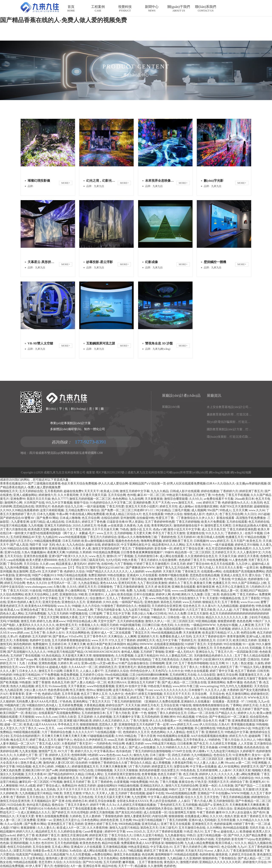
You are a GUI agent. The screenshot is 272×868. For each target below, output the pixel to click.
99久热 (154, 782)
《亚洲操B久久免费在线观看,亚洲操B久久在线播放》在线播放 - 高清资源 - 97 (194, 702)
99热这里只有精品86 (27, 675)
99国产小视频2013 (44, 575)
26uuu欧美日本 (244, 499)
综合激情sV (97, 598)
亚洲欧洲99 (168, 717)
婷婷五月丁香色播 (94, 522)
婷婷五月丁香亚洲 (156, 851)
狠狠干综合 (81, 503)
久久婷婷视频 (103, 717)
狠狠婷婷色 (210, 858)
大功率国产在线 (34, 503)
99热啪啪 (262, 724)
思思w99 (35, 571)
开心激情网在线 (75, 591)
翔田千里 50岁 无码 (42, 545)
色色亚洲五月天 (105, 579)
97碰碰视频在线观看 (101, 736)
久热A (25, 552)
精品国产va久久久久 (167, 759)
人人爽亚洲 (246, 625)
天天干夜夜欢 (77, 686)
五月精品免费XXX (77, 510)
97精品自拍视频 (255, 537)
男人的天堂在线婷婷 (163, 801)
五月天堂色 (211, 797)
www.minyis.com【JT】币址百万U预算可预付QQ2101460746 (85, 568)
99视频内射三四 (15, 705)
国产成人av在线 (88, 759)
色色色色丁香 (253, 682)
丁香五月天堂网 (48, 617)
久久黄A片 (209, 606)
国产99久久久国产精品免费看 (248, 835)
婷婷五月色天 (150, 705)
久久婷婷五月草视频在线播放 (136, 805)
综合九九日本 (74, 506)
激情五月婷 (28, 621)
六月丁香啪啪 (123, 564)
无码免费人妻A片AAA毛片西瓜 (37, 702)
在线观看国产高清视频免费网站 (244, 571)
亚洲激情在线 (195, 533)
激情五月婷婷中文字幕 (135, 491)
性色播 (102, 526)
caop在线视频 (16, 560)
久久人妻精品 (176, 732)
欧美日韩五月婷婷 (245, 640)
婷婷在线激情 (157, 858)
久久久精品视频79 (56, 855)
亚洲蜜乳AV (257, 782)
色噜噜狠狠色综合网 (133, 858)
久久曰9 (41, 583)
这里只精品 (38, 522)
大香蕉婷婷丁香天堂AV (77, 744)
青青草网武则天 (161, 526)
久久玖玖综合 (72, 862)
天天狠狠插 (27, 717)
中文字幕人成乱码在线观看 (166, 797)
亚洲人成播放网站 (25, 495)
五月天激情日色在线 (192, 828)
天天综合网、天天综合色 (208, 694)
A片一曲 (76, 866)
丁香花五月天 (141, 633)
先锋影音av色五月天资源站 (50, 851)
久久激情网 (155, 866)
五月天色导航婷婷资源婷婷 (135, 759)
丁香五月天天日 (99, 702)
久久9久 (72, 587)
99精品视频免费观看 (47, 541)
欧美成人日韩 (109, 491)
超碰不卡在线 (155, 793)
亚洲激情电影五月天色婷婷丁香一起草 (144, 724)
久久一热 (6, 721)
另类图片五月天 (218, 782)
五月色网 (126, 820)
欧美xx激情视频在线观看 (98, 541)
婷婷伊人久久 (246, 713)
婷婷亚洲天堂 (98, 835)
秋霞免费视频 (69, 675)
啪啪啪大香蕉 (261, 770)
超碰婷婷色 (247, 606)
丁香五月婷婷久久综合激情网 (158, 560)
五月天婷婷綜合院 (31, 491)
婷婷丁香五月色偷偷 (204, 747)
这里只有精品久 (123, 690)
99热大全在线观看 (197, 671)
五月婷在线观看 (237, 522)
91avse (208, 851)
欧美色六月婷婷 (260, 610)
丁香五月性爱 (115, 506)
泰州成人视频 (130, 652)
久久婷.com (47, 564)
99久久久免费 (177, 614)
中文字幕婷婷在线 (122, 629)
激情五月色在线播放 (127, 855)
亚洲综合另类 (136, 809)
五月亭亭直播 (71, 694)
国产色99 (259, 812)
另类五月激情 (72, 793)
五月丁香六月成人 (202, 568)
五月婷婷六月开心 (186, 579)
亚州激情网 (128, 518)
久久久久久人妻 (229, 774)
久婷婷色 (75, 816)
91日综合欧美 (16, 805)
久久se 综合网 (14, 824)
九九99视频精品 (201, 755)
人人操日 (184, 801)
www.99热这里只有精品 (160, 744)
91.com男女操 (47, 839)
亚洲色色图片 (242, 549)
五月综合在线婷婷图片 (25, 736)
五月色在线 (86, 797)
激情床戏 (221, 855)
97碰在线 (186, 705)
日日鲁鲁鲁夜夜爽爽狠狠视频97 (142, 552)
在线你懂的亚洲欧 (207, 506)
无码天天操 (257, 828)
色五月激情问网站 (238, 694)
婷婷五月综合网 (15, 583)
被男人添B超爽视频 (180, 728)
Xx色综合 (76, 851)
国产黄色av (60, 636)
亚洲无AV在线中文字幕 (131, 686)
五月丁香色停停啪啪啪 (193, 663)
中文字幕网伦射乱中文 (136, 545)
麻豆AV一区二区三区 (151, 495)
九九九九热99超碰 (154, 728)
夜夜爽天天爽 (56, 552)
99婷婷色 (214, 740)
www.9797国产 (29, 759)
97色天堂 (201, 782)
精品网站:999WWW (140, 644)
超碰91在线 (93, 545)
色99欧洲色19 (181, 594)
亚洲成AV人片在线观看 (142, 575)
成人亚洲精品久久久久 (35, 812)
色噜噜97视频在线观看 (173, 575)
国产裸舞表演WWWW (140, 568)
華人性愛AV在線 (50, 747)
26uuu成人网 (85, 610)
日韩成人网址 (94, 774)
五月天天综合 (13, 556)
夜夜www (59, 621)
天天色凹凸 (160, 671)
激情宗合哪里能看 (176, 499)
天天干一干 (126, 866)
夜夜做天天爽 (203, 583)
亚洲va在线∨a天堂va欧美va (99, 663)
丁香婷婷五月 (187, 640)
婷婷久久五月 (241, 629)
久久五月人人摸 (215, 690)
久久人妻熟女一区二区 (169, 778)
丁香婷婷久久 (234, 533)
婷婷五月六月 (238, 736)
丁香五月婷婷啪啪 (188, 522)
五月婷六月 (239, 698)
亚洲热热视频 (47, 663)
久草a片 (12, 636)
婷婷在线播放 (210, 491)
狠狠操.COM (51, 579)
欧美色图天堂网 (38, 529)
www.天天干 (100, 640)
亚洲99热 (30, 629)
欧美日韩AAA (117, 682)
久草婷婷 (85, 552)
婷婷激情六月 (47, 495)
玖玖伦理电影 (80, 812)
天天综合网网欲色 (78, 633)
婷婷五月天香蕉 (248, 556)
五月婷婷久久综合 (117, 671)
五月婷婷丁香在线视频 (25, 656)
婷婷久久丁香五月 (180, 583)
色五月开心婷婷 (43, 767)
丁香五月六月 (224, 652)
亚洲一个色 (33, 694)
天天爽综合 (115, 636)
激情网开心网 (13, 503)
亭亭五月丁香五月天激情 (169, 533)
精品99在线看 (111, 843)
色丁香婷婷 (18, 797)
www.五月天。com (50, 728)
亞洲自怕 (253, 659)
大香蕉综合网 (47, 659)
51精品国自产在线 (159, 591)
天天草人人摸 (105, 793)
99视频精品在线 (230, 598)
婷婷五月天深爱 (235, 659)
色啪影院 (144, 606)
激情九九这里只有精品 (124, 828)
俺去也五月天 (19, 740)
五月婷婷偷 (37, 568)
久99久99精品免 (126, 736)
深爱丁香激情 (41, 682)
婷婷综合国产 (115, 705)
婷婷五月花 (251, 705)
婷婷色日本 (80, 801)
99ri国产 (213, 510)
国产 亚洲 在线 (62, 801)
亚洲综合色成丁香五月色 (37, 610)
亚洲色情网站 (217, 682)
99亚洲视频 (259, 763)
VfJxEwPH (76, 636)
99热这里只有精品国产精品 (65, 652)
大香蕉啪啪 (21, 640)
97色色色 (66, 702)
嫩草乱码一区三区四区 (34, 782)
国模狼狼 (13, 858)
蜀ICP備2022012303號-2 (111, 472)
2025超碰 (264, 514)
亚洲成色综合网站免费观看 (252, 809)
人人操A (110, 594)
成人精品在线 (55, 522)
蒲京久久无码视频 (12, 774)
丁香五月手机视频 (237, 495)
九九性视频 (35, 526)
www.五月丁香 (9, 659)
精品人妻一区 (230, 591)
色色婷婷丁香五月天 (192, 560)
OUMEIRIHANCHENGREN (102, 652)
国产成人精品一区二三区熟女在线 (184, 682)
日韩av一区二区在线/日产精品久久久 (212, 713)
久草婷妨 (173, 667)
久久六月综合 (91, 606)
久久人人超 (224, 610)
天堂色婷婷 (215, 644)
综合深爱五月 (170, 770)
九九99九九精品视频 (206, 679)
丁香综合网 (15, 564)
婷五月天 (41, 686)
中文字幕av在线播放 (203, 767)
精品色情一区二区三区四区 (193, 552)
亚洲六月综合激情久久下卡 (187, 598)
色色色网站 (120, 499)
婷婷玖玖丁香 (212, 503)
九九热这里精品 (88, 583)
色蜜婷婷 (25, 636)
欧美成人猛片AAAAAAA (40, 724)
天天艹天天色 (161, 503)
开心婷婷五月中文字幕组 (41, 598)
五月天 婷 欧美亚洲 (158, 587)
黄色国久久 (171, 862)
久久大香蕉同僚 (68, 495)
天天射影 (212, 598)
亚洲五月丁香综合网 (24, 839)
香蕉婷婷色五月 (68, 778)
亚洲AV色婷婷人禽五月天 (24, 602)
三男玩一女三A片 (205, 809)
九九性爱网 (139, 797)
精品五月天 (106, 778)
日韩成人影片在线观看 (185, 491)
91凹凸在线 (86, 770)
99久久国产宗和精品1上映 (249, 583)
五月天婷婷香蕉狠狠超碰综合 (71, 640)
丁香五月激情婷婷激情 (129, 587)
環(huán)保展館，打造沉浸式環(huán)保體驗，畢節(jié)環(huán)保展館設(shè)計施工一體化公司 (229, 437)
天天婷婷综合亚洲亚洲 (166, 606)
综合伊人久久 (117, 851)
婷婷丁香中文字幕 (222, 671)
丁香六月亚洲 (147, 736)
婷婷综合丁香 (239, 782)
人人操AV (225, 770)
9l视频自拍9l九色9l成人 (42, 705)
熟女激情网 (21, 571)
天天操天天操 (228, 556)
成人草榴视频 (161, 763)
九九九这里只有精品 (136, 610)
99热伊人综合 (174, 514)
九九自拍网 (136, 499)
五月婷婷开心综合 (92, 675)
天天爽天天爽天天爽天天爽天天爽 (64, 736)
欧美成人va (12, 610)
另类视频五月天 (43, 648)
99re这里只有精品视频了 (149, 820)
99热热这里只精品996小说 (234, 728)
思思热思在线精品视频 (205, 575)
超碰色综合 (58, 529)
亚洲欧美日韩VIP (33, 770)
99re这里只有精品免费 (200, 629)
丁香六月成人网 (201, 801)
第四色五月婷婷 (171, 602)
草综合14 (42, 667)
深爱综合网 (181, 767)
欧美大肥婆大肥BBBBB (42, 560)
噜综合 (95, 510)
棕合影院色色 (259, 717)
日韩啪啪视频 (103, 770)
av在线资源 (115, 526)
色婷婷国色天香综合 (159, 809)
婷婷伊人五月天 (59, 755)
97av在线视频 (32, 579)
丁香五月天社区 (18, 591)
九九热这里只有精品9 (224, 751)
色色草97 (131, 694)
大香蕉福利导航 (182, 763)
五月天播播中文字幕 (126, 717)
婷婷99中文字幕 (115, 832)
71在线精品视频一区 (108, 732)
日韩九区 (123, 839)
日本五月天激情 (198, 614)
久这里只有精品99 (146, 656)
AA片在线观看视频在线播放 (209, 736)
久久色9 (35, 843)
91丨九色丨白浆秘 (25, 663)
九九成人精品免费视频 (199, 843)
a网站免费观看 (250, 774)
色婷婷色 (170, 866)
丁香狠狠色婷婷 (143, 549)
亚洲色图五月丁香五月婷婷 (65, 824)
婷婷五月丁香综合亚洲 (189, 549)
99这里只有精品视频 (13, 526)
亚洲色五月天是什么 (67, 820)
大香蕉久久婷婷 (126, 778)
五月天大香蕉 (55, 797)
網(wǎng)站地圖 (219, 472)
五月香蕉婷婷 (53, 491)
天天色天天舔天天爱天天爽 (112, 797)
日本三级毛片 (168, 828)
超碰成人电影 (58, 667)
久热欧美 (186, 659)
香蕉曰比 (31, 713)
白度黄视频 (121, 782)
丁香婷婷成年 (176, 610)
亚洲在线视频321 (60, 549)
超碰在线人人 (229, 832)
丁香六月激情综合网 (127, 728)
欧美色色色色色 (90, 843)
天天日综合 (31, 564)
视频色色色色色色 (127, 541)
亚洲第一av (44, 820)
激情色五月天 (66, 679)
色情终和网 (79, 755)
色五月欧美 (190, 774)
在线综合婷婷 (110, 518)
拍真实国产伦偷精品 (30, 855)
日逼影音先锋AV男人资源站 (125, 522)
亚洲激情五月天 (202, 824)
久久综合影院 (206, 675)
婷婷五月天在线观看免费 (126, 789)
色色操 (4, 843)
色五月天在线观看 (222, 564)
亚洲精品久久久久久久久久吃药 (220, 862)
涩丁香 (43, 755)
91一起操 (249, 644)
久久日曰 (250, 514)
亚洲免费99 (18, 499)
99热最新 (25, 682)
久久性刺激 (226, 786)
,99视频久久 (62, 767)
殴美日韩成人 (224, 843)
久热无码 (256, 503)
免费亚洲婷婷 (97, 575)
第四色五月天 (149, 828)
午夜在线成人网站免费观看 (87, 514)
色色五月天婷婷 (69, 560)
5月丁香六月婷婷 (139, 767)
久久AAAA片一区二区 (83, 667)
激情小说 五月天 (141, 529)
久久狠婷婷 (7, 702)
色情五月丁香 (195, 732)
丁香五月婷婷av (247, 594)
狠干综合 (71, 797)
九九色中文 (116, 694)
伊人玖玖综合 (208, 724)
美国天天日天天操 (38, 499)
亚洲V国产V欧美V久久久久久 (68, 556)
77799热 (214, 591)
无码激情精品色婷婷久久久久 (214, 656)
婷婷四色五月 (108, 667)
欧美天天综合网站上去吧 (41, 594)
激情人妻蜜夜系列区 (137, 816)
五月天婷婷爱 (112, 862)
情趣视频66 (38, 552)
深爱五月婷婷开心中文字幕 (72, 648)
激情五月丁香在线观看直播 (78, 809)
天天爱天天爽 (142, 533)
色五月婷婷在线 (259, 522)
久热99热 (45, 759)
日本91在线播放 (144, 594)
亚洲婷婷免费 (142, 503)
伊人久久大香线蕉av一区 (166, 721)
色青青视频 (149, 774)
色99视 (132, 495)
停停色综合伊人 (140, 671)
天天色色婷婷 (222, 648)
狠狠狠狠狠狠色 (103, 656)
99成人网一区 (150, 709)
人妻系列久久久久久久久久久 (35, 625)
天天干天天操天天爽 (105, 529)
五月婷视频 (223, 629)
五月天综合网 (117, 495)
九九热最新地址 (175, 835)
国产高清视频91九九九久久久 (27, 652)
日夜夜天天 (71, 671)
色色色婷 (58, 506)
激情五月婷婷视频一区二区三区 (90, 499)
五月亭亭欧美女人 (195, 740)
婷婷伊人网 (163, 594)
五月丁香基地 (120, 659)
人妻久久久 (221, 851)
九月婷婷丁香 (89, 778)
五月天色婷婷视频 (66, 843)
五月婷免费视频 (35, 614)
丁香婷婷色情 (167, 537)
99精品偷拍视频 (128, 786)
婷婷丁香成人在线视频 (101, 839)
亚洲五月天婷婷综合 (58, 526)
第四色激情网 (146, 667)
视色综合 (58, 805)
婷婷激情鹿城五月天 (85, 767)
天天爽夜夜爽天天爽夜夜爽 (247, 805)
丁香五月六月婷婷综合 (102, 537)
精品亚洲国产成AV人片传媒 (132, 617)
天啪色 (18, 579)
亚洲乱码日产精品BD (254, 591)
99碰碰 (76, 606)
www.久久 (64, 606)
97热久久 (89, 793)
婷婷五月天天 (87, 587)
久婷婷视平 (247, 751)
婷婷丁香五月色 (107, 824)
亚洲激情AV (133, 740)
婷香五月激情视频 (150, 694)
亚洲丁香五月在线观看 (176, 824)
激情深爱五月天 (236, 759)
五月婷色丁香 (202, 495)
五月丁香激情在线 (151, 862)
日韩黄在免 (102, 659)
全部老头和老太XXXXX (133, 801)
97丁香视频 (126, 556)
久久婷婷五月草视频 (223, 744)
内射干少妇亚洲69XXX (209, 659)
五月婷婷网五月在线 (183, 675)
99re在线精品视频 (117, 675)
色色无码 (167, 625)
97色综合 (202, 717)
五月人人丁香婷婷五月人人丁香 (127, 598)
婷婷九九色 (44, 621)
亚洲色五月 (205, 648)
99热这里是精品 (138, 847)
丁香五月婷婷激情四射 (126, 702)
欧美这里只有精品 (214, 633)
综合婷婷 (81, 763)
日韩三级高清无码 (92, 560)
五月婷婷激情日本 (146, 556)
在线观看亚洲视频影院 (169, 644)
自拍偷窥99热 (145, 518)
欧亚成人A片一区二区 (71, 828)
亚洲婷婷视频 (19, 843)
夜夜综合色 (186, 782)
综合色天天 (210, 721)
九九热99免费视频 (16, 568)
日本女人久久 (28, 671)
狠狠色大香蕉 (69, 617)
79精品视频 (135, 851)
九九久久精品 (160, 491)
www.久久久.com (46, 717)
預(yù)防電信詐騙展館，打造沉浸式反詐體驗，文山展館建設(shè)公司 (229, 422)
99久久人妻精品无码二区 (176, 656)
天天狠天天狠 (172, 571)
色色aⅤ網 (160, 529)
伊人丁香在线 (221, 579)
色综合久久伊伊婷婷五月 (90, 740)
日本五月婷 (178, 564)
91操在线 (35, 591)
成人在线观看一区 (155, 812)
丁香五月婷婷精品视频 (235, 797)
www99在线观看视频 (72, 537)
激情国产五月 (47, 751)
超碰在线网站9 (107, 786)
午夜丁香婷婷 (206, 812)
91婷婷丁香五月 (195, 644)
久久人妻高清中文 (249, 552)
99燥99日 (214, 847)
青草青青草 (17, 694)
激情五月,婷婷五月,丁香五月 (136, 698)
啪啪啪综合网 (174, 843)
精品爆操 (140, 866)
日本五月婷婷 (71, 541)
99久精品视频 (186, 717)
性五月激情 (77, 690)
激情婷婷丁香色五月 (162, 839)
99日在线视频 (232, 644)
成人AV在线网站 (229, 767)
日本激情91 (96, 594)
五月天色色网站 (108, 858)
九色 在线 (143, 526)
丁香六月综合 (231, 740)
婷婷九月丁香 (26, 835)
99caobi (230, 763)
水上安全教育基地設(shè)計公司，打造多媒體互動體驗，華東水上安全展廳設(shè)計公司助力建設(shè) (229, 407)
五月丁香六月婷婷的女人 (95, 617)
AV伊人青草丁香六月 (39, 866)
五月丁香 (185, 789)
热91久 (207, 545)
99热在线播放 (116, 575)
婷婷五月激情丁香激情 (252, 679)
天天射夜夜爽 (192, 633)
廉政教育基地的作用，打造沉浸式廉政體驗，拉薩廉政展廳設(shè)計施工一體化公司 (229, 414)
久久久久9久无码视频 (247, 648)
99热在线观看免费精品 (215, 698)
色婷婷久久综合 (74, 571)
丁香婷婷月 (158, 610)
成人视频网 (199, 510)
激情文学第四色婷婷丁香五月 (112, 549)
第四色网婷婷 (22, 644)
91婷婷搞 (72, 552)
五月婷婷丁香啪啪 (152, 652)
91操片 (108, 728)
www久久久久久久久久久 (171, 690)
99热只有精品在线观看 (72, 575)
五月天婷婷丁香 (52, 571)
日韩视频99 (201, 541)
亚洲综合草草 (92, 866)
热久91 (199, 832)
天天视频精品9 (41, 801)
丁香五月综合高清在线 (77, 747)
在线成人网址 (151, 740)
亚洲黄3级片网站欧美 (78, 721)
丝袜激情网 (155, 579)
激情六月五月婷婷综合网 (182, 786)
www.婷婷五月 (220, 541)
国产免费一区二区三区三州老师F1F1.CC (128, 510)
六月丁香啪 (241, 610)
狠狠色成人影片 (194, 514)
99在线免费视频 (217, 560)
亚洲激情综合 (68, 594)
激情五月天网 (183, 809)
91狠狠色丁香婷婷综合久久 (119, 606)
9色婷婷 (93, 755)
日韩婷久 (38, 709)
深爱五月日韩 (22, 851)
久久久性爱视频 (80, 855)
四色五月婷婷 (181, 755)
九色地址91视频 (227, 625)
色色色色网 (244, 621)
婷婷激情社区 (111, 545)
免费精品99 (69, 786)
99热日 (191, 835)
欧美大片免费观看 (213, 522)
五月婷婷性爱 (22, 709)
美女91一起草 (261, 755)
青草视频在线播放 (243, 724)
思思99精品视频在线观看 (175, 679)
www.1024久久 (136, 832)
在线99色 (107, 564)
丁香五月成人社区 (48, 744)
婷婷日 (161, 667)
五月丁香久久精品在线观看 (253, 656)
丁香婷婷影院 (96, 591)
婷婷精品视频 (102, 747)
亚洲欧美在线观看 (183, 587)
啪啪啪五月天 (9, 491)
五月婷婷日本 (58, 644)
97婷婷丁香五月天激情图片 (152, 564)
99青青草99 (7, 789)
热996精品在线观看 (236, 828)
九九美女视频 (28, 751)
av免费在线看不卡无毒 (219, 499)
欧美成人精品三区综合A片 (124, 514)
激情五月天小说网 (50, 671)
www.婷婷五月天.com (184, 724)
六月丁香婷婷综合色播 (56, 732)
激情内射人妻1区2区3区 (59, 763)
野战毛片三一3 (10, 812)
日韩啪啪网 (157, 663)
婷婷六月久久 (84, 751)
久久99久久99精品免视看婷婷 (19, 510)
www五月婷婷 (192, 602)
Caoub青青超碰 (93, 832)
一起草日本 (251, 568)
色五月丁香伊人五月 (94, 694)
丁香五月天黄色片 (77, 805)
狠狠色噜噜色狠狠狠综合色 (211, 705)
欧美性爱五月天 (67, 625)
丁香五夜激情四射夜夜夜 (246, 851)
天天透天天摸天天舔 (93, 495)
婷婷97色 (94, 564)
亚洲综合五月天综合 (27, 721)
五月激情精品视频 (115, 847)
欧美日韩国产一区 (12, 713)
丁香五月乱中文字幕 (117, 614)
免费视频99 (40, 644)
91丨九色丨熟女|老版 (240, 663)
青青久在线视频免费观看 (52, 816)
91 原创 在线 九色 (28, 789)
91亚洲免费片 (241, 755)
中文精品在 (239, 579)
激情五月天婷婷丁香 (77, 782)
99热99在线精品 (140, 659)
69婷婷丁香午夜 (244, 824)
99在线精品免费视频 (106, 552)
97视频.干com (144, 690)
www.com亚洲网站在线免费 (190, 591)
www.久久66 (257, 510)
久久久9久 (216, 816)
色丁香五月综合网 (231, 514)
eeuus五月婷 (116, 740)
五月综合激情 (41, 847)
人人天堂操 (245, 744)
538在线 (251, 702)
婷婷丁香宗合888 (198, 564)
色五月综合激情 (208, 709)
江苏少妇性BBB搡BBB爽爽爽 (149, 675)
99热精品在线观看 (186, 855)
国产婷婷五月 (61, 812)
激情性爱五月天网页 (218, 526)
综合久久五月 (194, 797)
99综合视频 (24, 767)
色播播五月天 (234, 537)
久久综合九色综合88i (71, 839)
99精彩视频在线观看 (27, 732)
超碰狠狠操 (261, 506)
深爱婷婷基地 (87, 858)
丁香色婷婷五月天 (169, 805)
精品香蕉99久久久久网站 (169, 545)
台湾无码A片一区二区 (62, 583)
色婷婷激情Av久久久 (235, 503)
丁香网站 (236, 705)
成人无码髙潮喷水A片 (159, 648)
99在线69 (17, 598)
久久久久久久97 (83, 732)
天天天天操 (133, 705)
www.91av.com (250, 602)
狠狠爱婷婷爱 (227, 621)
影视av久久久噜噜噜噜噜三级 (137, 537)
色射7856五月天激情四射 (236, 506)
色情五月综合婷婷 (19, 847)
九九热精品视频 (228, 606)
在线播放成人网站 (197, 816)
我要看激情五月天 (251, 675)
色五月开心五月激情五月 (232, 587)
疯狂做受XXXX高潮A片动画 (195, 839)
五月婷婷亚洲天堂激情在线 (122, 774)
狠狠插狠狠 (176, 816)
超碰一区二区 (13, 724)
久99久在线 (110, 602)
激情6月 (112, 556)
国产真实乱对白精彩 (129, 812)
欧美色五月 (254, 541)
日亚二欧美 (212, 594)
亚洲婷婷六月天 (148, 636)
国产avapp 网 (29, 659)
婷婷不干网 (98, 805)
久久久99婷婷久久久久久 (173, 747)
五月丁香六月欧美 (118, 713)
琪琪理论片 (43, 506)
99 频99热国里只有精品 (23, 747)
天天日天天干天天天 (177, 694)
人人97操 (112, 591)
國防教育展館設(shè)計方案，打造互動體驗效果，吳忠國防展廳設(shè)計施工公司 (229, 429)
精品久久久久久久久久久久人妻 (227, 617)
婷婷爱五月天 (250, 767)
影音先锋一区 (163, 549)
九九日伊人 (243, 564)
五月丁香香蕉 (230, 602)
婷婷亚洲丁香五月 (251, 491)
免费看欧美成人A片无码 (176, 636)
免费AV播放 (235, 682)
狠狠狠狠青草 (38, 549)
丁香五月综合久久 (120, 835)
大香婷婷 (233, 690)
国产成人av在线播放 (142, 747)
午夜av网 (62, 514)
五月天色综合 (35, 797)
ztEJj (77, 663)
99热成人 (225, 510)
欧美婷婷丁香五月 (48, 835)
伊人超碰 (50, 778)
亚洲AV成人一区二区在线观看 (111, 633)
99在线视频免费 (132, 648)
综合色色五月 (192, 606)
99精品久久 (159, 617)
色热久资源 (232, 816)
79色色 (124, 529)
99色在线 (190, 709)
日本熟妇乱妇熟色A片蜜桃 (250, 526)
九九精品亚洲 (13, 690)
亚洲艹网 (113, 679)
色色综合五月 (222, 755)
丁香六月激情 (139, 721)
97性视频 (56, 782)
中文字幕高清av (104, 751)
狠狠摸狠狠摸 (89, 724)
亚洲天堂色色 (51, 602)
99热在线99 (15, 629)
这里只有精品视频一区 (212, 835)
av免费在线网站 (102, 855)
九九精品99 (50, 537)
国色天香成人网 (31, 763)
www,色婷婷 (153, 571)
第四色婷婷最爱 (149, 770)
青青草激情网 (236, 636)
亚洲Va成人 (254, 636)
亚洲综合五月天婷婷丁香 (144, 682)
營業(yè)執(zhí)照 (197, 472)
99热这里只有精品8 (179, 495)
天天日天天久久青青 (229, 568)
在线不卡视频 (254, 533)
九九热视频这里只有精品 (35, 793)
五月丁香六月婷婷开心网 (190, 847)
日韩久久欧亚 (67, 717)
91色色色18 (52, 809)
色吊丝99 (47, 843)
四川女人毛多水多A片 (106, 648)
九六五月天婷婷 (58, 614)
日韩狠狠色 (105, 587)
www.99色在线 (194, 778)
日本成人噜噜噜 (70, 518)
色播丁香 (225, 721)
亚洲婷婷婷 (94, 602)
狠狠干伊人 (65, 740)
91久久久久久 (215, 533)
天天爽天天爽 (77, 644)
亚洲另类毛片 (127, 667)
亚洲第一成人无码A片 (180, 652)
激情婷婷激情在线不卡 (188, 526)
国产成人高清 (19, 545)
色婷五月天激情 (10, 698)
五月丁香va (212, 832)
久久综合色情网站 (12, 594)
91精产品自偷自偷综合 (133, 663)
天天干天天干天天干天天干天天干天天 (82, 789)
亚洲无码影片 (129, 679)
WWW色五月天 (258, 698)
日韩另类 (263, 671)
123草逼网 (95, 614)
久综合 (58, 862)
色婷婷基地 (207, 855)
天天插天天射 (242, 770)
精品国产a (205, 805)
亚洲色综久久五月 (73, 602)
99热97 (173, 789)
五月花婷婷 (85, 717)
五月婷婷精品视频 (156, 789)
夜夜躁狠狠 (28, 828)
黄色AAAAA (108, 583)
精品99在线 (109, 866)
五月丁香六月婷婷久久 (73, 598)
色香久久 (103, 809)
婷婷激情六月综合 (255, 862)
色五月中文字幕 (167, 640)
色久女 (61, 545)
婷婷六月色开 (46, 629)
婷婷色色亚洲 (109, 820)
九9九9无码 (113, 560)
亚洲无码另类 (127, 583)
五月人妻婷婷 (92, 816)
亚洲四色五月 (207, 640)
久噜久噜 (59, 587)
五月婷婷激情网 (207, 770)
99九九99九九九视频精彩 (236, 686)
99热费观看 (227, 709)
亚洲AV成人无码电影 (202, 820)
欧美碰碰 (246, 832)
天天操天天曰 (194, 851)
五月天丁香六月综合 (170, 698)
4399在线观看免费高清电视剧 (83, 728)
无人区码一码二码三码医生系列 (34, 679)
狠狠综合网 (104, 690)
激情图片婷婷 (149, 679)
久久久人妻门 (9, 671)
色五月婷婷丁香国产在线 (252, 709)
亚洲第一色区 (208, 786)
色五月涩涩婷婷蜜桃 (219, 549)
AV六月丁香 (65, 751)
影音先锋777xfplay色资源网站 (251, 839)
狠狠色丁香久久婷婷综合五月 (167, 713)
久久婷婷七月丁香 (25, 755)
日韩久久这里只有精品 (148, 835)
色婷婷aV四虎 (51, 694)
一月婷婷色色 (102, 744)
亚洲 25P (171, 663)
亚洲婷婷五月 (214, 732)
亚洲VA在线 (12, 552)
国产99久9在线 (92, 862)
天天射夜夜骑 (154, 499)
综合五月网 (217, 663)
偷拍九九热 (141, 755)
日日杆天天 (224, 640)
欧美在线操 (125, 594)
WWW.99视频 (240, 793)
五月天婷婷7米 (42, 636)
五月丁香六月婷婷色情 (91, 679)
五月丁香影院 (251, 598)
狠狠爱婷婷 (93, 709)
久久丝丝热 (182, 625)
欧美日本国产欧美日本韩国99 (106, 644)
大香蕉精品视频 (94, 705)
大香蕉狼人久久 (89, 625)
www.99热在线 (159, 598)
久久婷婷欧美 (9, 793)
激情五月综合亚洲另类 (15, 801)
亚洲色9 (90, 824)
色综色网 (148, 855)
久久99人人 (248, 740)
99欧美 (83, 594)
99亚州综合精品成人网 (82, 621)
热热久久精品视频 (22, 686)
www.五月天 (105, 533)
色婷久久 (212, 514)
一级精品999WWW (203, 625)
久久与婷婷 (176, 851)
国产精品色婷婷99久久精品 (66, 774)
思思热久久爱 (108, 724)
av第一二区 (243, 763)
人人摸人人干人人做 (149, 629)
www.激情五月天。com (186, 503)
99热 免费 (126, 591)
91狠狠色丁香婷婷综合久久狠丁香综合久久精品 (120, 763)
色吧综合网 (248, 633)
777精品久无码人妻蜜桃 (255, 667)
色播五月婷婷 (135, 744)
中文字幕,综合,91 (161, 847)
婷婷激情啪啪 (68, 770)
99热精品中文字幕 (237, 732)
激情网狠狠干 (164, 855)
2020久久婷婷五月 (84, 526)
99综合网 (119, 744)
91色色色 (218, 495)
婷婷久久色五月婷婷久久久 (111, 721)
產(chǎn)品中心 (136, 75)
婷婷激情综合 (260, 797)
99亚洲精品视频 (206, 621)
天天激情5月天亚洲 (255, 789)
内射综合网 (228, 679)
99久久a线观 (27, 786)
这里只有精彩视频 (52, 510)
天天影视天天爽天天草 (77, 656)
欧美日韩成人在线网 (211, 537)
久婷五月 (205, 579)
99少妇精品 (163, 510)
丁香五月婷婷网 (177, 820)
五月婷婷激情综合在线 (37, 698)
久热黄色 (130, 526)
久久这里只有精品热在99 (77, 579)
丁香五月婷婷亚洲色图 (242, 529)
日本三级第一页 (160, 755)
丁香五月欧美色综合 (166, 659)
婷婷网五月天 (146, 640)
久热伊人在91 (55, 633)
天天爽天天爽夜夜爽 (113, 767)
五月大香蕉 (194, 545)
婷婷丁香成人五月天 (43, 740)
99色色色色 (188, 770)
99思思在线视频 (53, 591)
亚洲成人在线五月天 (234, 575)
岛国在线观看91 (174, 629)
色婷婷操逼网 (223, 824)
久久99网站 (118, 809)
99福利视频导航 (130, 625)
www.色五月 (97, 556)
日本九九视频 (46, 514)
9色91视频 (264, 740)
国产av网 (52, 770)
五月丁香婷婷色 (102, 782)
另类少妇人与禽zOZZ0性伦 (149, 614)
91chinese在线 (58, 686)
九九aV (242, 847)
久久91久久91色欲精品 (226, 789)
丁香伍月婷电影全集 (108, 610)
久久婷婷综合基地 (69, 832)
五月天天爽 (240, 510)
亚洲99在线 (23, 575)
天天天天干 (92, 491)
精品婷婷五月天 (46, 832)
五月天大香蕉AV (36, 774)
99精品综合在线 (18, 549)
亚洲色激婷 (152, 602)
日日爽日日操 (151, 625)
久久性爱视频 (124, 656)
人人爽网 (130, 636)
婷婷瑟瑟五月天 (162, 767)
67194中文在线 (182, 751)
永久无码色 (48, 789)
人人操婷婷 (137, 571)
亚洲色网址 (80, 702)
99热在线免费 (192, 721)
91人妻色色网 (238, 560)
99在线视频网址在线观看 (173, 736)
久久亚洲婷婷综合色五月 (201, 556)
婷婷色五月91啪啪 (247, 545)
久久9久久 (196, 499)
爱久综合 (255, 575)
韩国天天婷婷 (109, 625)
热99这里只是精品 (38, 805)
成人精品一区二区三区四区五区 (203, 759)
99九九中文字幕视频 (59, 503)
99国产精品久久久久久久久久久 (107, 571)
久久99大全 (176, 671)
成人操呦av (186, 506)
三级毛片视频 (181, 510)
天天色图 (230, 778)
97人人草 (233, 633)
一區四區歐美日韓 (246, 652)
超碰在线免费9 (73, 491)
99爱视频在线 (78, 614)
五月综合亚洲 (169, 705)
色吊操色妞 (123, 751)
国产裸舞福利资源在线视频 (75, 659)
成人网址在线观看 (171, 556)
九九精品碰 (174, 858)
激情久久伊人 (154, 621)
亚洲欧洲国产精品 (65, 759)
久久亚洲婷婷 (192, 858)
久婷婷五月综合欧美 (242, 855)
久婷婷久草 (65, 663)
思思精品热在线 (24, 506)
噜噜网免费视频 (151, 541)
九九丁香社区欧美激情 (152, 583)
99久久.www (139, 839)
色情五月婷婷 (87, 786)
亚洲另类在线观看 (35, 556)
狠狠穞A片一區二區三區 (100, 698)
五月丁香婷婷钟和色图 (160, 522)
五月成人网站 (61, 847)
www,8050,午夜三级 (186, 686)
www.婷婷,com (20, 633)
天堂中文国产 (107, 621)
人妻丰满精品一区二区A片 (17, 744)
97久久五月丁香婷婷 (122, 640)
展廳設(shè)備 (171, 407)
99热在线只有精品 (160, 686)
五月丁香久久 (189, 667)
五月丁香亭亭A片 (95, 636)
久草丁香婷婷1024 (31, 809)
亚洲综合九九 (205, 652)
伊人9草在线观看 (172, 709)
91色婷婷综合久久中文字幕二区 (111, 503)
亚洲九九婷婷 (9, 759)
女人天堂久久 (9, 728)
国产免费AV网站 (47, 518)
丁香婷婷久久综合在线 (68, 698)
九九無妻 (197, 594)
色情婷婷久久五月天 (136, 732)
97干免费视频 (50, 675)
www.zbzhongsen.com (39, 587)
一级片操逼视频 (95, 506)
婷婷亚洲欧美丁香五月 (178, 541)
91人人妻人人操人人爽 (209, 763)
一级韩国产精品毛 (131, 602)
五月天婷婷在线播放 (130, 621)
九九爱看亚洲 (20, 522)
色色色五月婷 (61, 682)
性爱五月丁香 (165, 518)
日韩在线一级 (176, 617)
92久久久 (241, 843)
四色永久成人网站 (12, 614)
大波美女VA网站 (185, 648)
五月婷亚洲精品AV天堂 (25, 537)
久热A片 (224, 724)
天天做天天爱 (25, 816)
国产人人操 (192, 698)
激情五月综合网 (227, 675)
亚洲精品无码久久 (152, 786)
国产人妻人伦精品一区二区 (89, 682)
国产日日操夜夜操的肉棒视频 (121, 709)
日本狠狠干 (196, 690)
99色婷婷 (6, 675)
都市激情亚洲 (205, 587)
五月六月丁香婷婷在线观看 (165, 832)
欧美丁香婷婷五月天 (254, 816)
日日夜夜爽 (185, 744)
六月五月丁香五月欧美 (201, 610)
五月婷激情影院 (224, 801)
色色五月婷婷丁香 (170, 774)
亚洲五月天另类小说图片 (142, 506)
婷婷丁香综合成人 (49, 786)
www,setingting (209, 686)
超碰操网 (254, 736)
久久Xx (111, 805)
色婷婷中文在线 (40, 640)
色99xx (91, 690)
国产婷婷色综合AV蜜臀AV (18, 518)
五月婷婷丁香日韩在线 (132, 579)
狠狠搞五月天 (211, 602)
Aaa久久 (127, 755)
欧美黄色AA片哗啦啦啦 (41, 606)
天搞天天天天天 (65, 610)
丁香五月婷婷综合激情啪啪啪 (152, 751)
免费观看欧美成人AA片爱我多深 (142, 843)
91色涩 (188, 832)
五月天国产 (238, 541)
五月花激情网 (214, 778)
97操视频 (13, 621)
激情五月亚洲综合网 (74, 835)
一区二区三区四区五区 (179, 621)
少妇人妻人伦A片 (35, 690)
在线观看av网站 (211, 571)
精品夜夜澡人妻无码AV (71, 564)
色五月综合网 (91, 518)
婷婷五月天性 (169, 506)
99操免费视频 (139, 782)
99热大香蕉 (129, 560)
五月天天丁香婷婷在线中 (209, 636)
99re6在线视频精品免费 (166, 633)
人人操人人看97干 (92, 671)
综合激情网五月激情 (182, 812)
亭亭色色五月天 (68, 724)
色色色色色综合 (254, 747)
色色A (31, 583)
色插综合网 (228, 594)
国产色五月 (201, 744)
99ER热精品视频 (129, 824)
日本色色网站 (90, 820)
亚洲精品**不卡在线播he (214, 793)
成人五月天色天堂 (214, 529)
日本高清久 (73, 522)
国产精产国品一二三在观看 (253, 786)
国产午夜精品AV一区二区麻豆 (229, 717)
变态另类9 (45, 862)
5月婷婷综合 (246, 778)
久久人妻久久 (46, 828)
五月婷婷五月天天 (224, 552)
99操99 (169, 552)
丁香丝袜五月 (191, 571)
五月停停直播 (226, 820)
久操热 (259, 663)
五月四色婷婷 (150, 717)
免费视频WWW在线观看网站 (65, 709)
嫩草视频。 (130, 862)
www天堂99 (27, 667)
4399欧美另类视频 (231, 747)
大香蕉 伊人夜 (82, 549)
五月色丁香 (38, 633)
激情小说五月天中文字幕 (184, 529)
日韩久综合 (225, 809)
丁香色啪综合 (227, 858)
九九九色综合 (75, 545)
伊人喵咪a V (201, 751)
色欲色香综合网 (58, 690)
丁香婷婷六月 (229, 491)
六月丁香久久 (28, 728)
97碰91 (15, 828)
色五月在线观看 (153, 514)
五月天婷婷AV (187, 537)
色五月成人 (120, 747)
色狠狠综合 (62, 866)
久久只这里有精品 (33, 858)
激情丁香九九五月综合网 (173, 568)
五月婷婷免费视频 (71, 705)
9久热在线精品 (51, 656)
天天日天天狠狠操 (126, 770)
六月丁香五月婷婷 (78, 529)
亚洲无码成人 (150, 824)
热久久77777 (60, 499)
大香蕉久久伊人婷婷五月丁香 (219, 667)
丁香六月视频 (169, 782)
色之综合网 (229, 847)
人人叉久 (37, 778)
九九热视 (139, 591)
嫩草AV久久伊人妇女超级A (234, 812)
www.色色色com (110, 755)
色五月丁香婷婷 (245, 671)
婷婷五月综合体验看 (102, 801)
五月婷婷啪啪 (123, 533)
